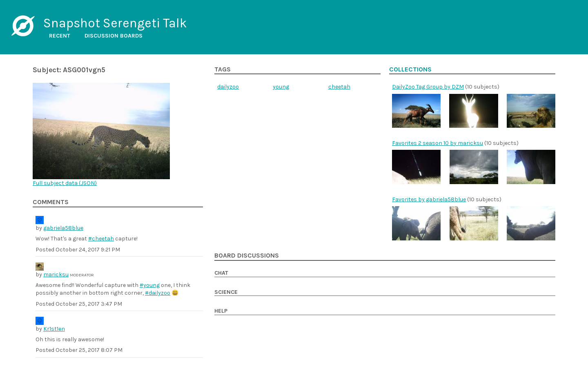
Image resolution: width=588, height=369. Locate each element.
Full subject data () (65, 183)
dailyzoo (228, 87)
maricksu (56, 275)
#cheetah (101, 239)
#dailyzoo (158, 293)
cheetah (339, 87)
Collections (410, 69)
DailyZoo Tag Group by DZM (428, 87)
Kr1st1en (54, 329)
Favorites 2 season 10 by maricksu (438, 143)
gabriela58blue (63, 228)
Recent (60, 36)
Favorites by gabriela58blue (429, 199)
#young (150, 285)
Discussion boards (114, 36)
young (281, 87)
